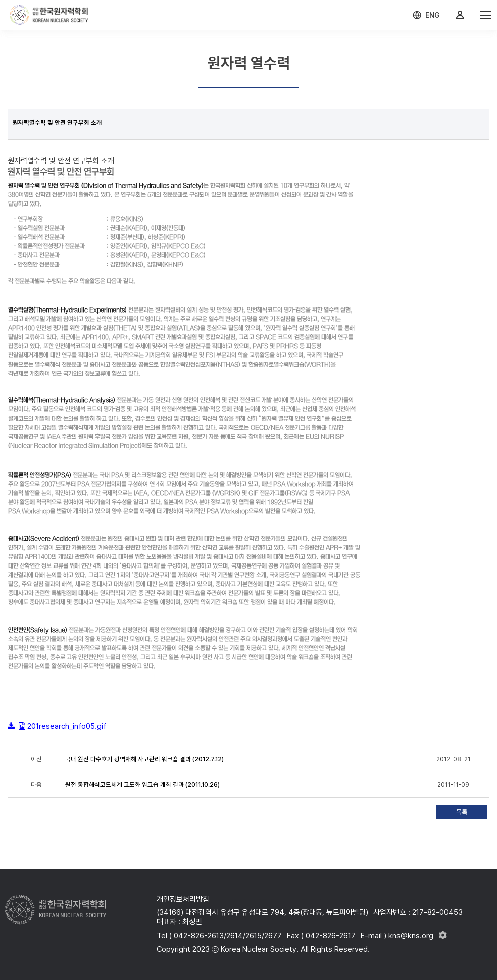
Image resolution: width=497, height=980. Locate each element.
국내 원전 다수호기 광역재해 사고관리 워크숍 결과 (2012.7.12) (144, 759)
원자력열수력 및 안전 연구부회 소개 (57, 123)
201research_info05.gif (67, 726)
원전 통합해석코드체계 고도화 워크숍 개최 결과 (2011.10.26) (142, 785)
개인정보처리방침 (183, 899)
